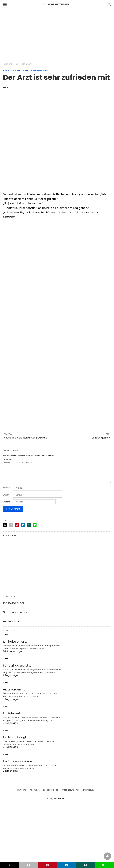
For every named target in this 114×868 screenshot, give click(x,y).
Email (6, 500)
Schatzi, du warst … (17, 617)
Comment (7, 459)
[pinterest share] (17, 530)
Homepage (8, 64)
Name (6, 493)
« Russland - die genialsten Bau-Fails (26, 438)
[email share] (11, 530)
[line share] (35, 530)
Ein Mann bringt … (16, 742)
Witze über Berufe (24, 64)
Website (7, 507)
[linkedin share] (23, 530)
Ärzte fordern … (14, 626)
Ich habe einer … (15, 608)
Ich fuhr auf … (13, 718)
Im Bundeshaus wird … (20, 766)
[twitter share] (5, 530)
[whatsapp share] (29, 530)
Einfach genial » (101, 438)
